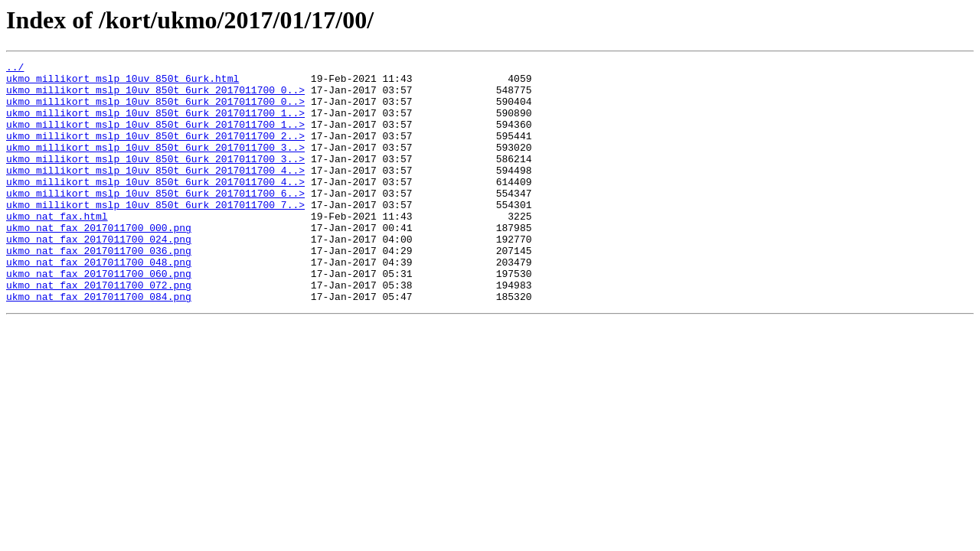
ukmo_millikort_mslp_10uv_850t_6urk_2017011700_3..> (155, 165)
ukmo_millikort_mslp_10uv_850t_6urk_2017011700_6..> (155, 220)
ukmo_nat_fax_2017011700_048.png (99, 303)
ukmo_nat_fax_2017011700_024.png (99, 275)
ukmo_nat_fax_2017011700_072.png (99, 331)
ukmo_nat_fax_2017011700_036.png (99, 289)
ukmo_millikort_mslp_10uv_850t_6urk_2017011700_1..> (155, 124)
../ (15, 69)
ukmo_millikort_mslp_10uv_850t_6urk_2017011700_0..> (155, 96)
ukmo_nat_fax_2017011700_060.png (99, 317)
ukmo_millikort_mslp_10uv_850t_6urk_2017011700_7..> (155, 234)
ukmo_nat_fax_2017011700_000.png (99, 262)
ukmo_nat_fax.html (57, 248)
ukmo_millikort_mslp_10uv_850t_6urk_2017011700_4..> (155, 193)
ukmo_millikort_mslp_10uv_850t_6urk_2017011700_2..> (155, 152)
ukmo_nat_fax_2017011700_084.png (99, 344)
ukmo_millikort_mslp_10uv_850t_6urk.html (122, 83)
